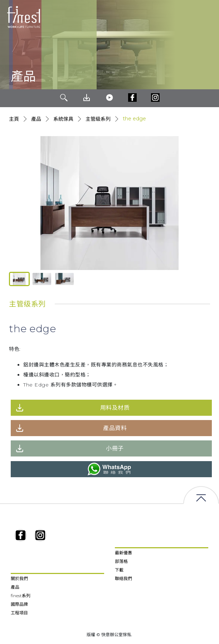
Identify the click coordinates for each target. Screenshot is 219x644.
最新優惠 (123, 553)
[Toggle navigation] (208, 17)
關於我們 (19, 578)
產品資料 (115, 428)
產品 (36, 119)
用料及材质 (115, 408)
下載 (119, 570)
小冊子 (115, 448)
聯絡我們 (123, 578)
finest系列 (21, 596)
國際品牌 (19, 604)
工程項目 (19, 613)
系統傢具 (63, 119)
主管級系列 (98, 119)
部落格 (121, 561)
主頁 (14, 119)
